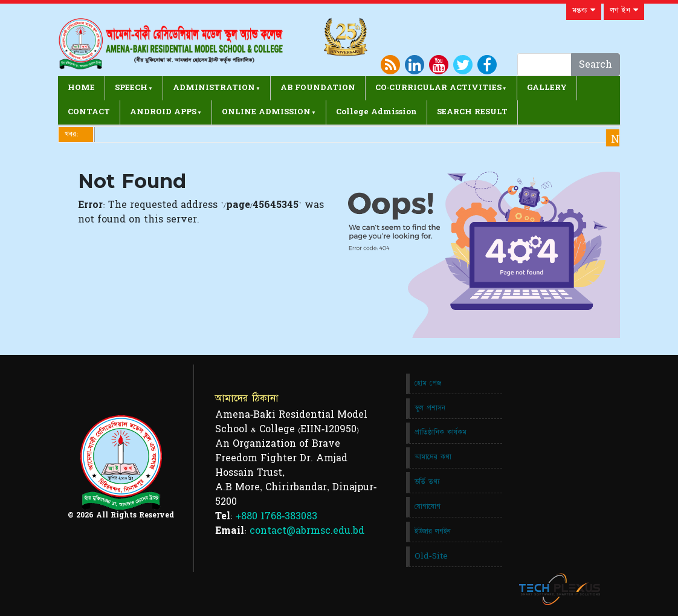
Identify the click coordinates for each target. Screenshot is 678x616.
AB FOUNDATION (318, 88)
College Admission (376, 112)
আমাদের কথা (433, 457)
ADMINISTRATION (214, 88)
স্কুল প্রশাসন (430, 408)
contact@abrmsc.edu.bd (307, 531)
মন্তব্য (584, 10)
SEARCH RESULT (472, 112)
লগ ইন (624, 10)
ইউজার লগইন (433, 531)
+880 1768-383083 (276, 516)
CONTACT (89, 112)
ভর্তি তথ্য (427, 482)
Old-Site (431, 556)
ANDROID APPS (163, 112)
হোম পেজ (428, 383)
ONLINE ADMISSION (266, 112)
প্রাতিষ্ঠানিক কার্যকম (441, 432)
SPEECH (131, 88)
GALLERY (547, 88)
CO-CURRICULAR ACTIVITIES (438, 88)
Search (596, 65)
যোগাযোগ (428, 507)
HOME (81, 88)
